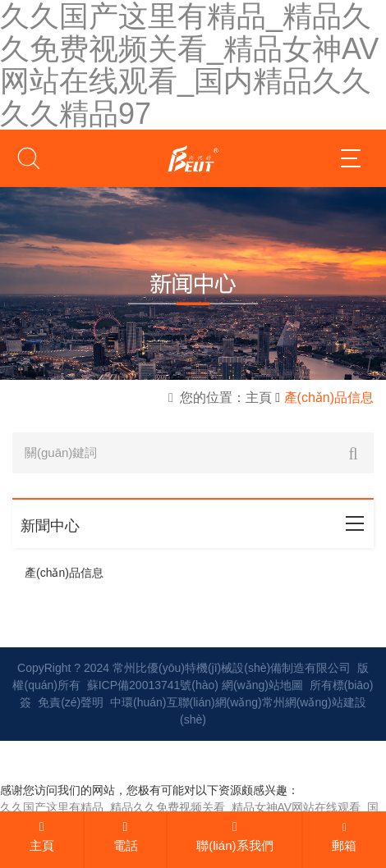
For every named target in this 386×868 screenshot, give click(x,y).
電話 (126, 836)
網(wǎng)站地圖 (262, 685)
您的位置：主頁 (226, 397)
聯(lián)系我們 (234, 836)
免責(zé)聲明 (71, 702)
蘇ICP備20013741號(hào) (153, 685)
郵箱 (344, 837)
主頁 (42, 836)
